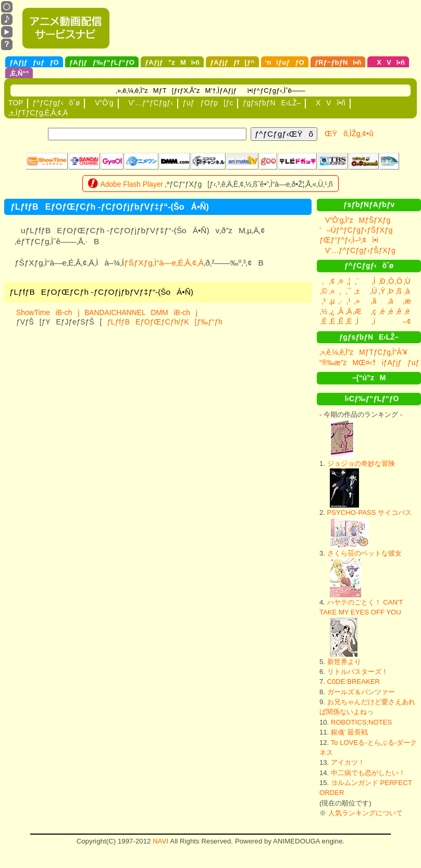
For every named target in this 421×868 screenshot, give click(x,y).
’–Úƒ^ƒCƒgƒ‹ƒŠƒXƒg (356, 230)
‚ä (391, 301)
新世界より (344, 662)
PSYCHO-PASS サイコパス (370, 513)
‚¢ (332, 281)
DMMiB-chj (174, 312)
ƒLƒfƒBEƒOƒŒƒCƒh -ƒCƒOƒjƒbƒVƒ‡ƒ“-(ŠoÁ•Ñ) (101, 292)
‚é (391, 311)
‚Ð (382, 281)
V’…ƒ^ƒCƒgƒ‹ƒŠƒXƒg (357, 250)
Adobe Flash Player (132, 184)
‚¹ (349, 301)
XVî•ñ (388, 62)
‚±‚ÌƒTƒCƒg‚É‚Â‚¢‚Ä (38, 113)
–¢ (407, 321)
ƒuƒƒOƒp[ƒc (208, 103)
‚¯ (349, 291)
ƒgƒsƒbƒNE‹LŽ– (271, 103)
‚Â (340, 311)
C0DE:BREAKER (354, 682)
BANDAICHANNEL (115, 312)
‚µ (332, 301)
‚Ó (390, 281)
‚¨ (357, 281)
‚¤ (340, 281)
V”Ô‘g (101, 103)
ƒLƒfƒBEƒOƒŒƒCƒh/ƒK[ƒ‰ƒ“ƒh (165, 322)
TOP (16, 103)
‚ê (399, 311)
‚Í (374, 281)
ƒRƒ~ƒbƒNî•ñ (338, 62)
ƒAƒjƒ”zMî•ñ (172, 62)
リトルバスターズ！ (358, 672)
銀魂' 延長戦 (349, 732)
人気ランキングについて (366, 813)
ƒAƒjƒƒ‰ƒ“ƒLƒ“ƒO (102, 62)
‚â (374, 301)
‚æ (407, 301)
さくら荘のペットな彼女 (364, 553)
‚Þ (390, 291)
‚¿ (332, 311)
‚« (332, 291)
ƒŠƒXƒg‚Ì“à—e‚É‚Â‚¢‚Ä (164, 263)
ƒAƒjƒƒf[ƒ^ (232, 62)
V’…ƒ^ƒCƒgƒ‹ (148, 103)
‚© (323, 291)
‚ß (399, 291)
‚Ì (357, 321)
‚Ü (373, 291)
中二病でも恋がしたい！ (368, 773)
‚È (324, 321)
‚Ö (399, 281)
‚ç (374, 311)
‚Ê (340, 321)
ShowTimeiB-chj (48, 312)
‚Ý (382, 291)
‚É (332, 321)
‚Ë (349, 321)
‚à (407, 291)
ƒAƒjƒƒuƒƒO (34, 62)
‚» (357, 301)
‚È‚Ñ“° (19, 73)
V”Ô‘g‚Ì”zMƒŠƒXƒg (355, 220)
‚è (382, 311)
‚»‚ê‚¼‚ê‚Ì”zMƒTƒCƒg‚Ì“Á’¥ (363, 352)
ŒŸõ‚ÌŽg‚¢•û (349, 134)
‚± (357, 291)
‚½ (324, 311)
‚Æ (357, 311)
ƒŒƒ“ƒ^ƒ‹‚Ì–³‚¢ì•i (349, 240)
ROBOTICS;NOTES (361, 722)
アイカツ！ (348, 762)
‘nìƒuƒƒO (285, 62)
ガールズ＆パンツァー (361, 692)
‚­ (340, 291)
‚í (374, 321)
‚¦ (349, 281)
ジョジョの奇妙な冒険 (361, 463)
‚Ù (407, 281)
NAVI (160, 841)
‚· (340, 301)
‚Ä (349, 311)
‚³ (324, 301)
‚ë (407, 311)
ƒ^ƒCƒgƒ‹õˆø (56, 103)
